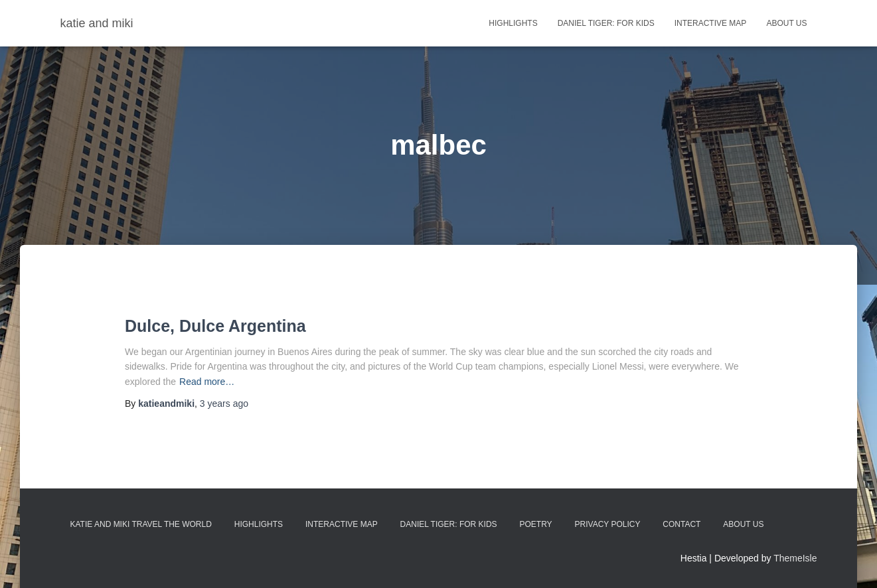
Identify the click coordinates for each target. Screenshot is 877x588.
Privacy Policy (608, 524)
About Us (786, 23)
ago (224, 404)
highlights (513, 23)
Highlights (259, 524)
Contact (681, 524)
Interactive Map (711, 23)
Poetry (536, 524)
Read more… (207, 382)
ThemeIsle (795, 558)
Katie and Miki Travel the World (141, 524)
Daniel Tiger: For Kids (606, 23)
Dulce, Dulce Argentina (215, 326)
